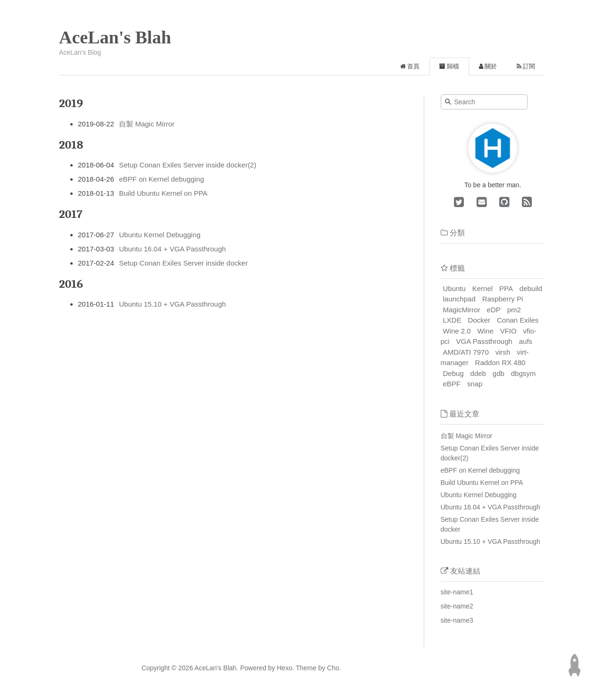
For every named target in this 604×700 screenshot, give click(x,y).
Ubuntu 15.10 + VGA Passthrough (172, 304)
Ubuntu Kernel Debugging (160, 235)
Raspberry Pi (503, 299)
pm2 (514, 310)
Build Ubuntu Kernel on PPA (163, 193)
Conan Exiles (518, 320)
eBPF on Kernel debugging (161, 179)
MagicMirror (462, 310)
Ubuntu (454, 288)
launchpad (459, 299)
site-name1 (457, 592)
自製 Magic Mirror (147, 124)
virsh (503, 352)
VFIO (508, 331)
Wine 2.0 (457, 331)
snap (475, 384)
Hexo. (285, 668)
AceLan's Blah (115, 37)
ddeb (478, 373)
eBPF (452, 384)
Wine (486, 331)
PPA (506, 288)
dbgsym (524, 373)
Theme (305, 668)
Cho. (333, 668)
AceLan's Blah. (216, 668)
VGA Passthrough (484, 341)
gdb (499, 373)
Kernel (482, 288)
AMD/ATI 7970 (466, 352)
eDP (494, 310)
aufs (526, 341)
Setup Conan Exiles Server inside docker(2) (188, 165)
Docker (479, 320)
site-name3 (457, 620)
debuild (531, 288)
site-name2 (457, 606)
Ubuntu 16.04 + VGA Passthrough (172, 249)
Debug (453, 373)
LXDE (452, 320)
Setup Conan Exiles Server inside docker (183, 263)
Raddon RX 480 (500, 362)
